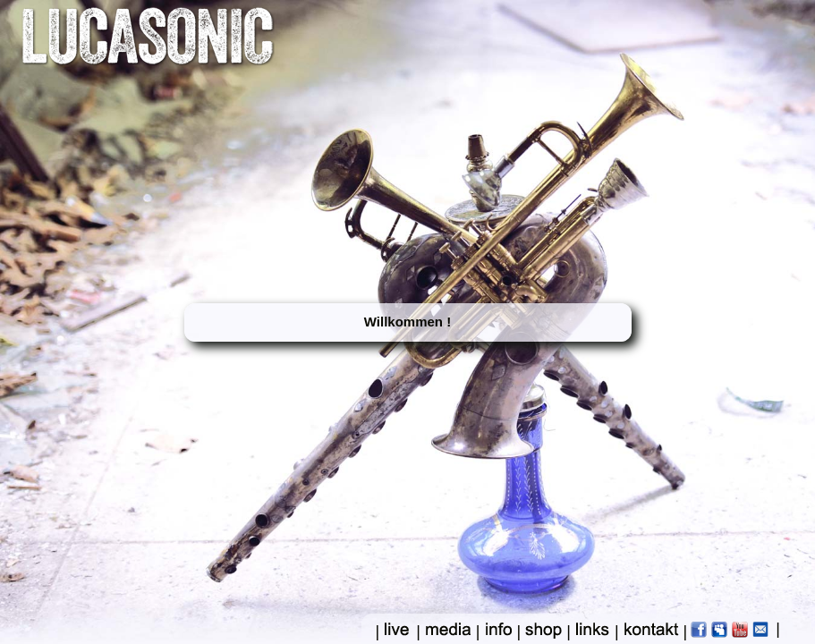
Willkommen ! (407, 322)
